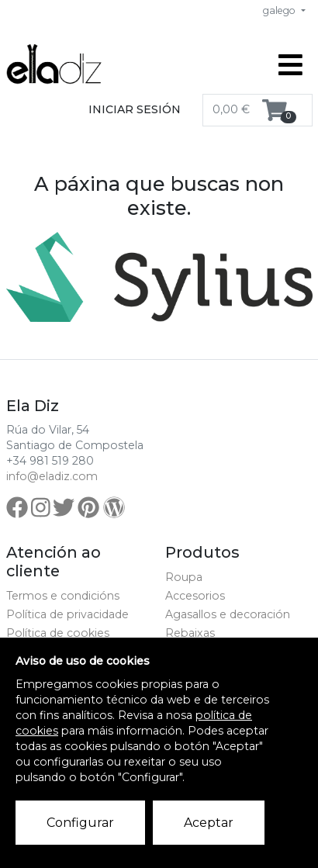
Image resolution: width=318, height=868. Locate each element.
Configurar (80, 823)
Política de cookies (58, 633)
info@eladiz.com (52, 476)
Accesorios (195, 596)
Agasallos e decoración (228, 614)
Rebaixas (190, 633)
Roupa (184, 577)
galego (280, 10)
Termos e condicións (63, 596)
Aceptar (209, 823)
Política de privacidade (67, 614)
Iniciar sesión (135, 109)
